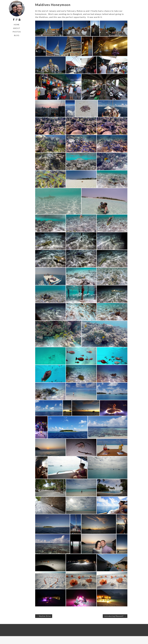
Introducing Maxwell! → (115, 616)
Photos (17, 32)
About (17, 28)
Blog (17, 35)
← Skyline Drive (44, 616)
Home (17, 25)
